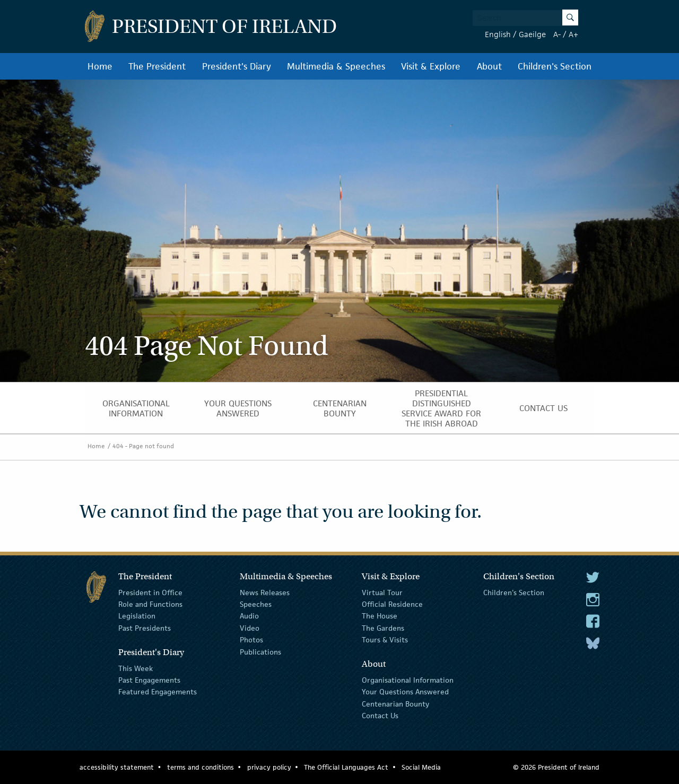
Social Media (421, 767)
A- (557, 34)
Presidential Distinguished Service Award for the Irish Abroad (441, 408)
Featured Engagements (158, 692)
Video (250, 628)
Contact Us (543, 408)
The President (157, 66)
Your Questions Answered (238, 408)
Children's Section (555, 66)
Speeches (256, 604)
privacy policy (269, 767)
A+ (573, 34)
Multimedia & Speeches (336, 66)
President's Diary (237, 66)
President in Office (150, 592)
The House (380, 616)
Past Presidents (145, 628)
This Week (136, 668)
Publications (260, 651)
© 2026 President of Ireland (556, 767)
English (498, 34)
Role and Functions (150, 604)
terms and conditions (201, 767)
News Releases (265, 592)
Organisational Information (136, 408)
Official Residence (392, 604)
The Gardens (383, 628)
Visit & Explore (431, 66)
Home (100, 66)
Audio (249, 616)
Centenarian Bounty (340, 408)
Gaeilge (532, 34)
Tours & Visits (385, 640)
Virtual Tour (382, 592)
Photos (251, 640)
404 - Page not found (143, 446)
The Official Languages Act (346, 767)
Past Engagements (149, 680)
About (489, 66)
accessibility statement (117, 767)
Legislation (137, 616)
